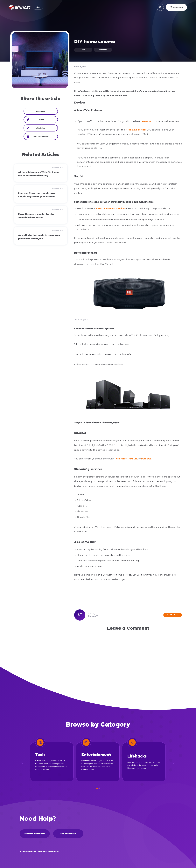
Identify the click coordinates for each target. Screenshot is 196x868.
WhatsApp (36, 128)
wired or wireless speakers (111, 209)
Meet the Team (173, 615)
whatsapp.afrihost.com (35, 834)
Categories (176, 7)
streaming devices (136, 130)
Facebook (36, 111)
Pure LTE (133, 459)
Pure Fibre (121, 459)
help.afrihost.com (68, 834)
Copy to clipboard (38, 136)
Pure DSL (146, 459)
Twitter (35, 120)
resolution (147, 121)
